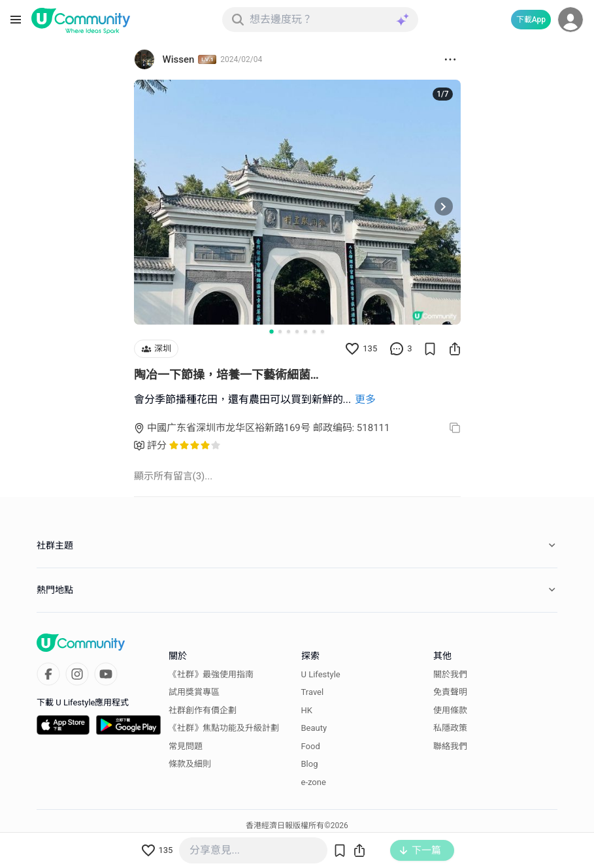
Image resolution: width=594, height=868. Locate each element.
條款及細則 (190, 764)
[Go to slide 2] (280, 331)
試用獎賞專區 (194, 692)
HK (307, 710)
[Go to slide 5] (305, 331)
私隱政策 (450, 728)
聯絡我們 (450, 746)
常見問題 (186, 746)
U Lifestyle (321, 674)
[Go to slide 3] (289, 331)
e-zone (314, 782)
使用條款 (450, 710)
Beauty (314, 728)
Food (311, 746)
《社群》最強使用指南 (211, 674)
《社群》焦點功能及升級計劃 (224, 728)
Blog (310, 764)
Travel (313, 692)
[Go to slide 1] (271, 331)
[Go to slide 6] (314, 331)
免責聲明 (450, 692)
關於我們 (450, 674)
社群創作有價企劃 (203, 710)
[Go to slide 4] (297, 331)
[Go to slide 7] (322, 331)
